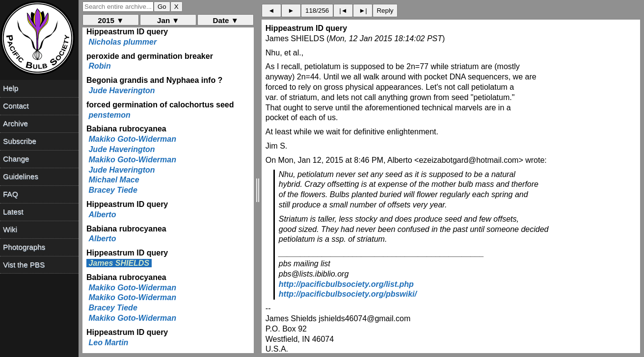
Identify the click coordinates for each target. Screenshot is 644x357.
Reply (385, 11)
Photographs (24, 247)
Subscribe (20, 141)
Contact (16, 106)
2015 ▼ (111, 20)
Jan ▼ (168, 20)
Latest (13, 212)
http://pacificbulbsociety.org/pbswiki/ (348, 294)
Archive (15, 123)
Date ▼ (226, 20)
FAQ (10, 194)
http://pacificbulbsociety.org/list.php (346, 284)
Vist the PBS (24, 265)
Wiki (10, 229)
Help (11, 88)
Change (16, 159)
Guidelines (21, 176)
